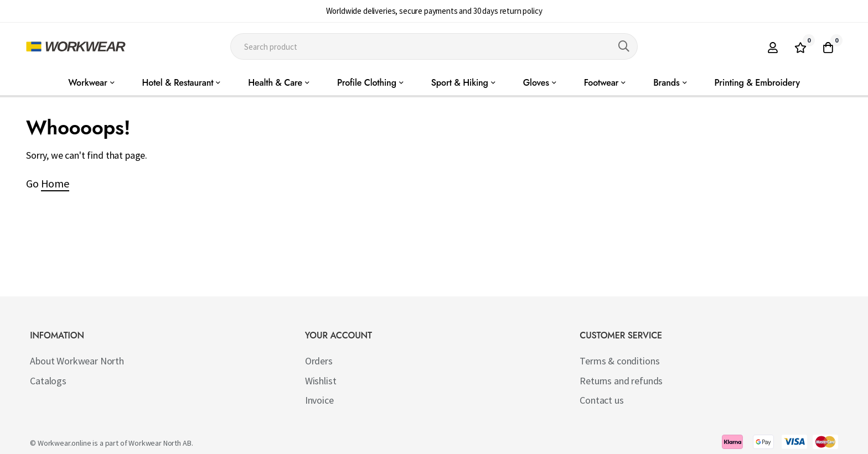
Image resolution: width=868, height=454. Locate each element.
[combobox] (434, 46)
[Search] (624, 46)
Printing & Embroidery (757, 83)
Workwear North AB (160, 443)
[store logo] (76, 46)
